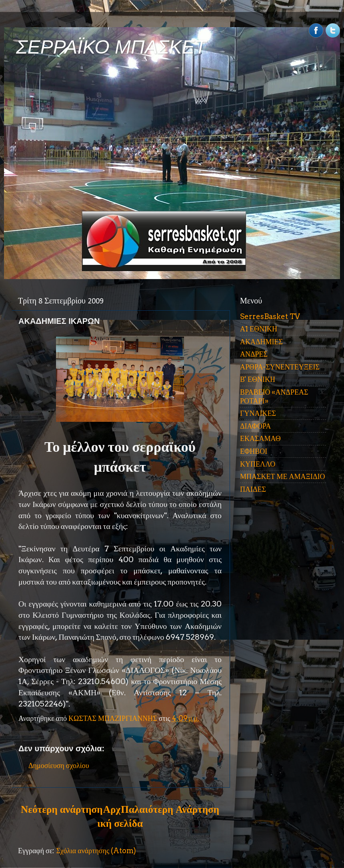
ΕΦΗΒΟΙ (254, 451)
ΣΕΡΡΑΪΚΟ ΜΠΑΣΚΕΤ (111, 47)
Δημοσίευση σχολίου (59, 765)
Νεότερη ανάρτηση (62, 809)
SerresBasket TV (270, 316)
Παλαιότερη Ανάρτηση (170, 809)
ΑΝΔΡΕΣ (254, 354)
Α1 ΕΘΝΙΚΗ (259, 329)
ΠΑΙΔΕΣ (253, 489)
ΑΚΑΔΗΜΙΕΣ (261, 342)
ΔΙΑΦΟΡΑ (255, 426)
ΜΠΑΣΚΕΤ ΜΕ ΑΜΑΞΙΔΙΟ (283, 476)
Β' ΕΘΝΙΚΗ (258, 379)
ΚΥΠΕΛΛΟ (258, 464)
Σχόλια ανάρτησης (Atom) (96, 851)
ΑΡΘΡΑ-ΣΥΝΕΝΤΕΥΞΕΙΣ (280, 367)
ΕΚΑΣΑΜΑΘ (260, 438)
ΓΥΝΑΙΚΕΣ (258, 413)
